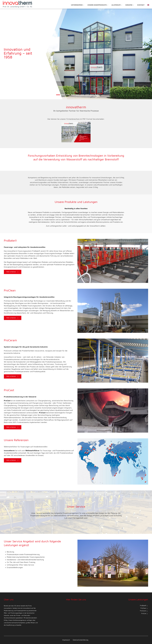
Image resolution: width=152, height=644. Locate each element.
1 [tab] (58, 96)
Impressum (66, 640)
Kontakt (141, 5)
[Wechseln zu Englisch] (147, 4)
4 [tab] (73, 96)
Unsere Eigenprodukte (98, 5)
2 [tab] (63, 96)
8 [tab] (92, 96)
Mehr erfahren (13, 272)
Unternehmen (78, 5)
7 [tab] (87, 96)
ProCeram (144, 611)
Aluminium (117, 5)
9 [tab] (97, 96)
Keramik (130, 5)
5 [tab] (77, 96)
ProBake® (144, 606)
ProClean (144, 608)
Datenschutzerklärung (81, 640)
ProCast (145, 614)
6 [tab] (82, 96)
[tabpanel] (76, 54)
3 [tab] (68, 96)
